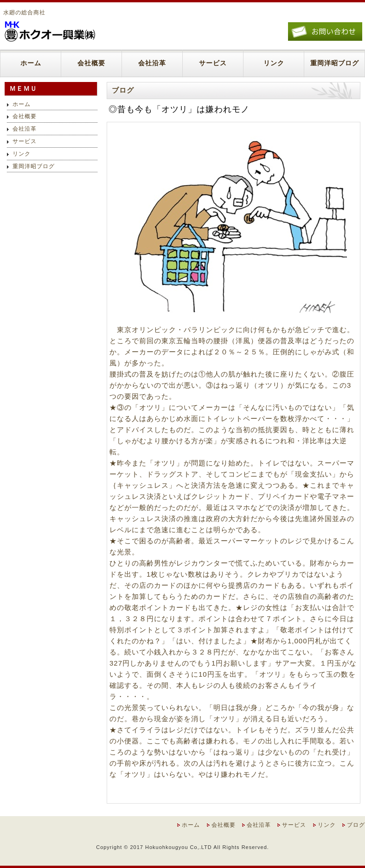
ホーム (31, 63)
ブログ (356, 825)
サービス (213, 63)
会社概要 (91, 63)
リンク (274, 63)
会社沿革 (152, 63)
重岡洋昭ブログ (335, 63)
